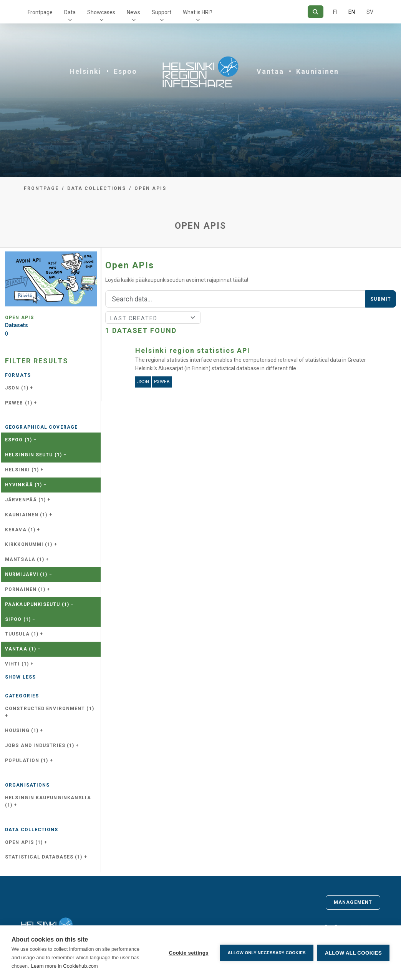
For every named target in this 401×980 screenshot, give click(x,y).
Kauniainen (317, 71)
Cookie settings (189, 953)
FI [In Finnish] (335, 12)
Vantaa (270, 71)
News (133, 12)
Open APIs (150, 188)
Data (70, 12)
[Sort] (153, 318)
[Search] (316, 12)
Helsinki (85, 71)
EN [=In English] (352, 12)
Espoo (125, 71)
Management (353, 902)
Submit (381, 299)
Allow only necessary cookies (267, 953)
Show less (20, 677)
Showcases (101, 12)
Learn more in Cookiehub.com (65, 966)
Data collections (97, 188)
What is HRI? (198, 12)
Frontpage (40, 12)
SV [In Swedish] (370, 12)
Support (162, 12)
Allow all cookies (353, 953)
